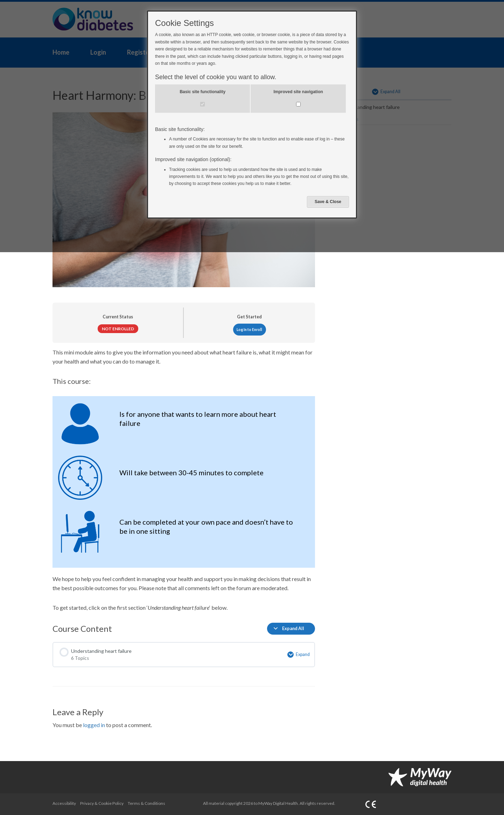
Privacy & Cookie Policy (102, 803)
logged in (94, 725)
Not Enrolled (118, 329)
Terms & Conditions (146, 803)
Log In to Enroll (249, 330)
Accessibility (64, 803)
